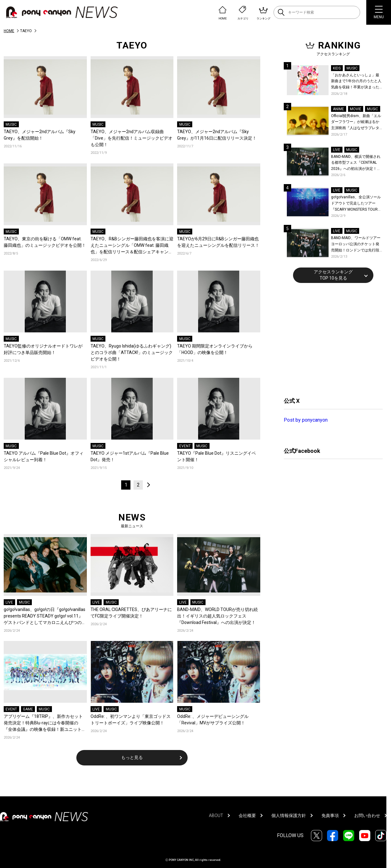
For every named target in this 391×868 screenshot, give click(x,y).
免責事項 (330, 815)
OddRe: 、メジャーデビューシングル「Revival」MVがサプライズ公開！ (213, 720)
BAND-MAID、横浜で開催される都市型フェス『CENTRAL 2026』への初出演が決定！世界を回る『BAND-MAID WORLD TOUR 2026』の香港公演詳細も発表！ (356, 163)
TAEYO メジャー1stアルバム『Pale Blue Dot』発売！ (130, 456)
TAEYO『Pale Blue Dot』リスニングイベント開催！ (217, 456)
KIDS (337, 68)
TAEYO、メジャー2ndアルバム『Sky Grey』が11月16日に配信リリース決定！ (217, 135)
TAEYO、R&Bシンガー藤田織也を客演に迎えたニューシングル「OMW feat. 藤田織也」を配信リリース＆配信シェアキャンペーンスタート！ (132, 246)
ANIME (338, 109)
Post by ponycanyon (306, 420)
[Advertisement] (330, 339)
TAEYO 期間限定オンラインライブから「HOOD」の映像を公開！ (215, 349)
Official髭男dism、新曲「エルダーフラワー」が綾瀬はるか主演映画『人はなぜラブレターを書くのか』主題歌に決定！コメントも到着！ (356, 122)
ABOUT (216, 815)
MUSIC (11, 124)
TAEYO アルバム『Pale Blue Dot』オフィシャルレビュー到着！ (44, 456)
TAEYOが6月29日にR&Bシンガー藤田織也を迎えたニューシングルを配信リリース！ (218, 242)
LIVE (9, 602)
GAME (28, 709)
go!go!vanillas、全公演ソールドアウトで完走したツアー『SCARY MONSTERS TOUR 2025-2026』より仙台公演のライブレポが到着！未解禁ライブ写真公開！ (357, 204)
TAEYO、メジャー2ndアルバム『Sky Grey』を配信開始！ (40, 135)
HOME (9, 31)
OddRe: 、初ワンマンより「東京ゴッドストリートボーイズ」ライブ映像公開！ (131, 720)
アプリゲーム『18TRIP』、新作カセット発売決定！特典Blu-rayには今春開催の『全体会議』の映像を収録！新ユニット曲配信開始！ (45, 723)
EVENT (185, 446)
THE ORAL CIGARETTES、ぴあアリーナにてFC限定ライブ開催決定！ (131, 613)
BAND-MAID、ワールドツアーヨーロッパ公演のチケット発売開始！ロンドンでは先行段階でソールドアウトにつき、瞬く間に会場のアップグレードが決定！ (356, 244)
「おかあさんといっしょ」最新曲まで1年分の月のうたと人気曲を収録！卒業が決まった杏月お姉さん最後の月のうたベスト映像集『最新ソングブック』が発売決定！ (356, 82)
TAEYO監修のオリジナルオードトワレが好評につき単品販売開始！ (43, 349)
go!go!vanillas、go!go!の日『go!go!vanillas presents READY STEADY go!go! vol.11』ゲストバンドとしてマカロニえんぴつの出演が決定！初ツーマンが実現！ (45, 616)
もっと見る (132, 757)
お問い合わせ (367, 815)
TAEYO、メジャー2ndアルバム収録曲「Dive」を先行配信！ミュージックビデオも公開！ (132, 138)
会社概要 (247, 815)
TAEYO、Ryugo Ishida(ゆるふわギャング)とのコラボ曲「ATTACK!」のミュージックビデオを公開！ (132, 352)
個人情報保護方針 (289, 815)
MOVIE (356, 109)
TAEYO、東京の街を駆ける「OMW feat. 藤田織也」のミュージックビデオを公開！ (45, 242)
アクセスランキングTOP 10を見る (333, 275)
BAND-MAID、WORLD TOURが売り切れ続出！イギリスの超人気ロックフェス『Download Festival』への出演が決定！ (217, 616)
